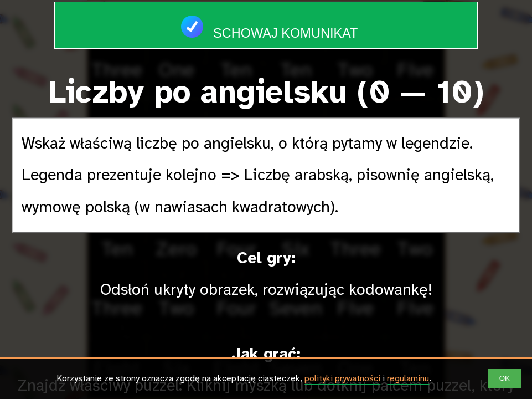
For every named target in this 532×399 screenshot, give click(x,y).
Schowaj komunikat (266, 21)
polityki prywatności (342, 378)
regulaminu (408, 378)
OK (505, 378)
